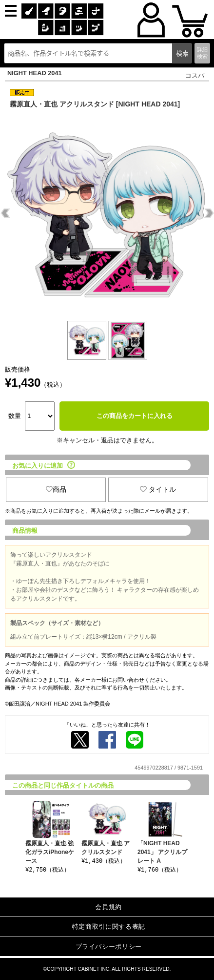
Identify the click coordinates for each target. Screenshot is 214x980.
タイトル (158, 489)
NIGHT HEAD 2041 (35, 73)
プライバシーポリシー (109, 947)
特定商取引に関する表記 (109, 927)
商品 (56, 489)
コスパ (195, 75)
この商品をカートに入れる (135, 416)
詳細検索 (202, 52)
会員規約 (108, 907)
